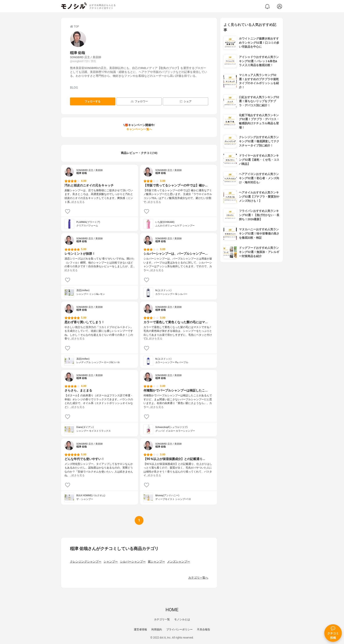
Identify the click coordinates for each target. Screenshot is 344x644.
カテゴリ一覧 (162, 619)
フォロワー (139, 101)
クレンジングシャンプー (86, 562)
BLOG (74, 88)
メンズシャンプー (179, 562)
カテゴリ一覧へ (198, 578)
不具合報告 (204, 630)
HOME (172, 610)
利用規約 (157, 630)
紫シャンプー (156, 562)
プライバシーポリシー (179, 630)
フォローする (93, 101)
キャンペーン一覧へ (139, 129)
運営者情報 (140, 630)
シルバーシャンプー (133, 562)
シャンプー (111, 562)
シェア (185, 101)
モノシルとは (182, 619)
